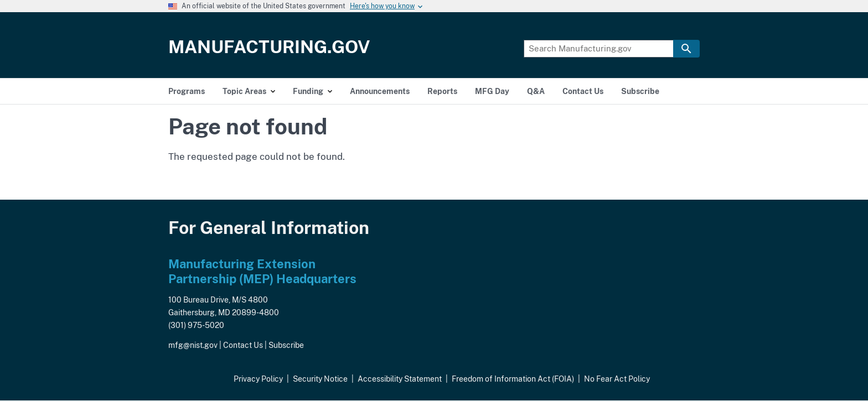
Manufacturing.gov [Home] (269, 47)
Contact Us (243, 345)
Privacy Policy (258, 379)
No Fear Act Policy (617, 379)
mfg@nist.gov (193, 345)
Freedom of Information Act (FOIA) (513, 379)
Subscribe (286, 345)
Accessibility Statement (400, 379)
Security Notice (320, 379)
